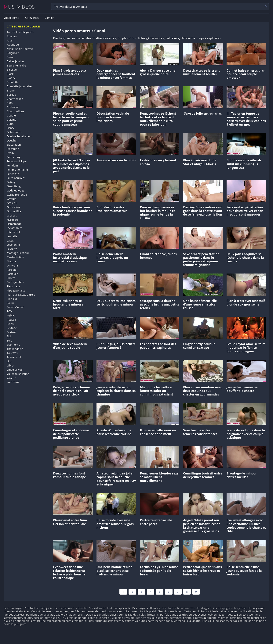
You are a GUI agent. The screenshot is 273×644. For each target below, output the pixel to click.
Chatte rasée (15, 99)
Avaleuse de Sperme (20, 49)
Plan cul (12, 299)
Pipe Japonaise (16, 290)
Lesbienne (13, 245)
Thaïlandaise (15, 349)
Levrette (12, 249)
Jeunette (12, 236)
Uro (9, 361)
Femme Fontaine (17, 170)
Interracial (13, 232)
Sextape (12, 328)
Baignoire (13, 53)
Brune (11, 90)
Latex (10, 240)
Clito (10, 103)
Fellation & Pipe (17, 161)
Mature (11, 261)
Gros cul (12, 203)
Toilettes (12, 353)
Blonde (11, 78)
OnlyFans (13, 265)
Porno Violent (15, 307)
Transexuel (14, 357)
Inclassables (15, 228)
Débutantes (14, 132)
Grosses (12, 215)
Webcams (13, 382)
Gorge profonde (17, 195)
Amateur (12, 36)
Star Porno (13, 345)
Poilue (11, 303)
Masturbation (15, 257)
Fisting (11, 182)
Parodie (12, 270)
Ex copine (13, 149)
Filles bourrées (16, 178)
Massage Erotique (18, 253)
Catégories (32, 18)
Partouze (12, 274)
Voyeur (11, 378)
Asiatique (13, 45)
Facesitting (14, 157)
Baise (10, 57)
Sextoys (12, 332)
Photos (11, 278)
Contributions (16, 111)
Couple (11, 115)
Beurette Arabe (16, 65)
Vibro (10, 365)
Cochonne (13, 107)
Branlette (13, 82)
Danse (11, 128)
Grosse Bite (14, 211)
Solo (9, 340)
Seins (10, 324)
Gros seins (13, 207)
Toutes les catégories (20, 32)
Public (11, 315)
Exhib (10, 153)
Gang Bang (14, 186)
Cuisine (12, 120)
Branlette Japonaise (19, 86)
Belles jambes (16, 61)
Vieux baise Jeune (18, 374)
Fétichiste (13, 174)
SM (9, 336)
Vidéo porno (11, 18)
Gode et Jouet (15, 190)
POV (9, 311)
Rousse (11, 320)
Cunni (11, 124)
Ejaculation (14, 145)
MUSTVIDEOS (19, 7)
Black (10, 74)
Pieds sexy (13, 286)
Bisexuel (12, 70)
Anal (10, 40)
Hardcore (13, 220)
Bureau (11, 95)
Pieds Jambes (15, 282)
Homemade (14, 224)
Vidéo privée (15, 370)
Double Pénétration (19, 136)
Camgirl (50, 18)
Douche (12, 140)
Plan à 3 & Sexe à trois (21, 295)
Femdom (12, 165)
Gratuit (11, 199)
